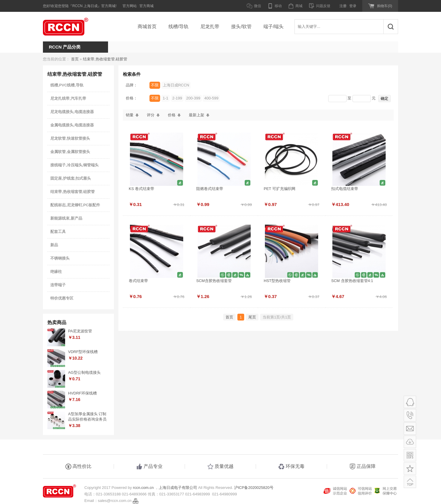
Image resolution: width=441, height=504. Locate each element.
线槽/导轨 (178, 26)
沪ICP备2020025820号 (254, 488)
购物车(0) (385, 6)
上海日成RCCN (176, 85)
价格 (172, 115)
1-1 (166, 98)
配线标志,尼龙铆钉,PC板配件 (75, 205)
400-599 (211, 98)
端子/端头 (273, 26)
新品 (54, 245)
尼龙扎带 (210, 26)
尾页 (252, 317)
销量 (130, 115)
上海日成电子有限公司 (178, 488)
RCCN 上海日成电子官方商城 (73, 27)
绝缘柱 (56, 272)
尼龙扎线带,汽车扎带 (68, 98)
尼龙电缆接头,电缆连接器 (72, 112)
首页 (75, 59)
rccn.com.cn (143, 488)
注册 (343, 6)
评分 (151, 115)
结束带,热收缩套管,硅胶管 (105, 59)
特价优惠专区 (62, 298)
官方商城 (147, 6)
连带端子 (58, 285)
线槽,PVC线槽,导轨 (67, 85)
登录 (353, 6)
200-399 (193, 98)
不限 (155, 85)
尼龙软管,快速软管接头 (70, 138)
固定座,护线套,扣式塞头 (71, 178)
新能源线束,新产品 (66, 218)
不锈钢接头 (60, 258)
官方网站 (130, 6)
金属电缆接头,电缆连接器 (72, 125)
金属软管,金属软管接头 (70, 152)
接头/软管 (241, 26)
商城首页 (147, 26)
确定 (384, 98)
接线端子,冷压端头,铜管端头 (74, 165)
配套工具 (58, 232)
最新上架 (197, 115)
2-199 (177, 98)
